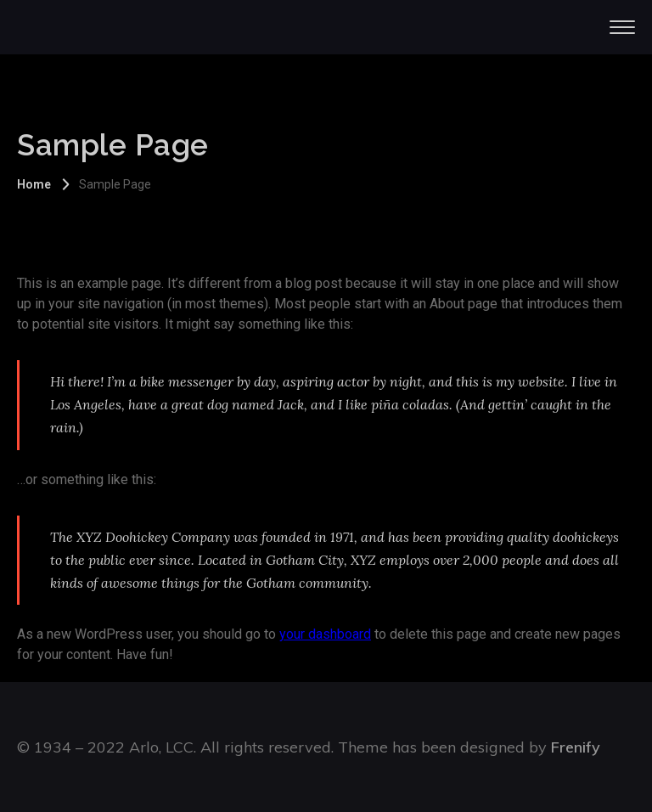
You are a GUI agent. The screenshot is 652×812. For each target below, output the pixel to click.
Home (34, 184)
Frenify (576, 747)
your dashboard (325, 634)
